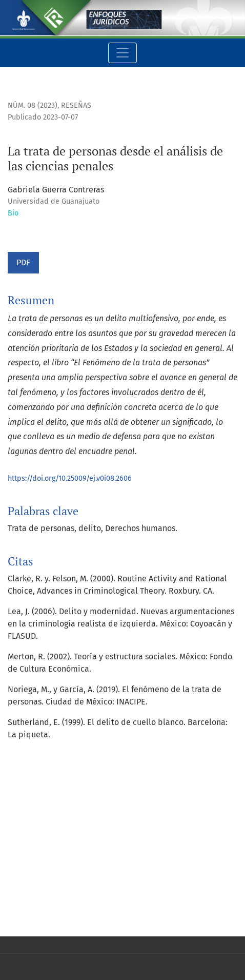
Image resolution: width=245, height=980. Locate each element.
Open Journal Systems (48, 828)
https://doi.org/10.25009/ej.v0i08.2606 (70, 478)
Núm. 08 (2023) (33, 105)
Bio (13, 213)
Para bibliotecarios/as (49, 912)
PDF (23, 262)
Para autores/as (37, 900)
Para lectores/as (38, 887)
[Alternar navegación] (122, 53)
